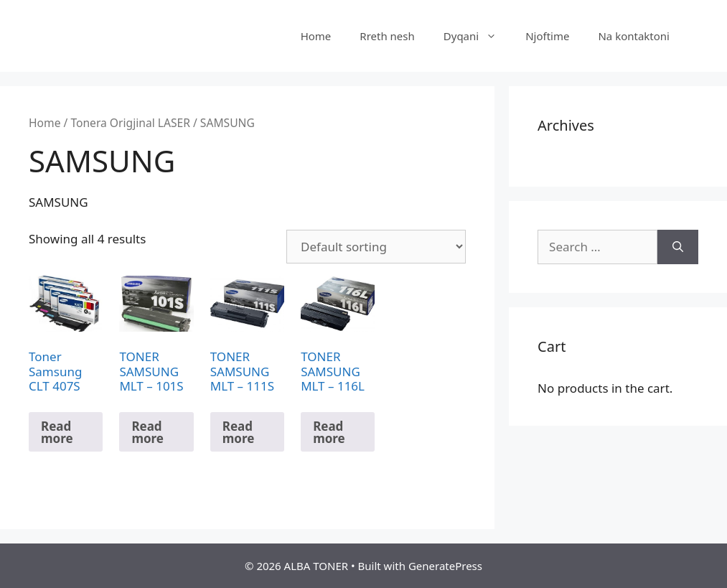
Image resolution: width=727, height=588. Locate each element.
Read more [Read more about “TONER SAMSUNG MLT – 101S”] (147, 432)
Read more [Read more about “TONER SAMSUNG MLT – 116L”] (329, 432)
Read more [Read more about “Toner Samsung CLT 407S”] (57, 432)
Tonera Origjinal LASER (130, 123)
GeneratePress (445, 566)
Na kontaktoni (634, 36)
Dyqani (477, 36)
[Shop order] (376, 247)
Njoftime (547, 36)
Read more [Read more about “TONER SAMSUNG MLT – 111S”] (239, 432)
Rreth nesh (387, 36)
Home (316, 36)
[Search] (678, 247)
